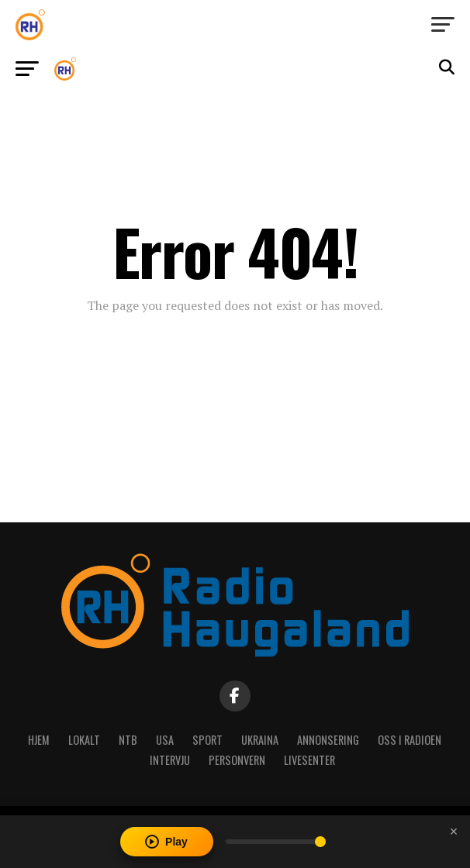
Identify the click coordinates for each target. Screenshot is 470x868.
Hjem (39, 740)
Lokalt (84, 740)
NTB (128, 740)
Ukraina (260, 740)
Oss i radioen (410, 740)
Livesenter (309, 760)
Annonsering (328, 740)
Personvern (237, 760)
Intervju (170, 760)
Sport (207, 740)
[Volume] (276, 842)
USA (165, 740)
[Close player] (454, 832)
